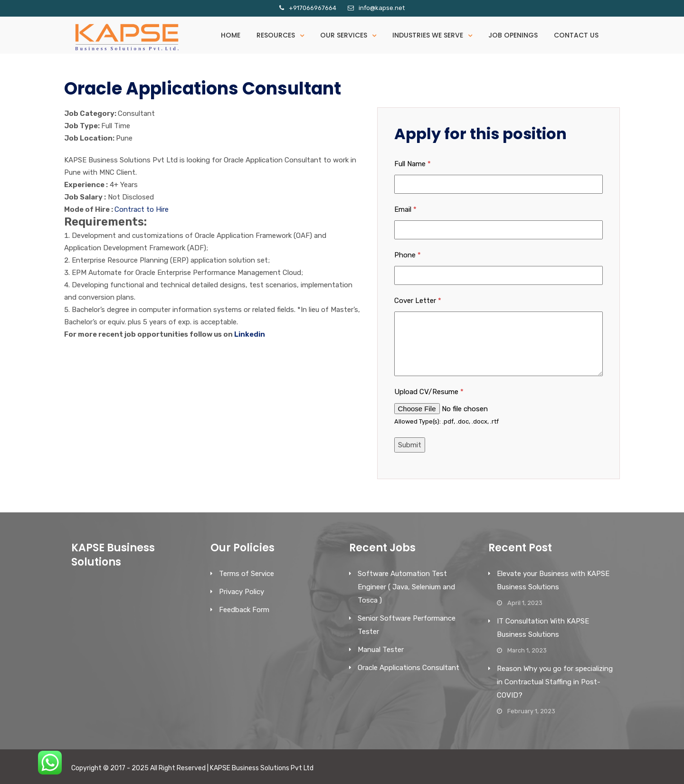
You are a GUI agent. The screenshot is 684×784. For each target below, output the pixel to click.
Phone (408, 255)
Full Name (413, 164)
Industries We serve (428, 35)
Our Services (344, 35)
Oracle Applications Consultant (408, 668)
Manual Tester (381, 650)
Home (231, 35)
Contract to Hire (142, 209)
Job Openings (513, 35)
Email (405, 209)
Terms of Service (247, 574)
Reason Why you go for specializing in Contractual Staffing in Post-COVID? (555, 682)
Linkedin (250, 334)
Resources (276, 35)
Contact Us (576, 35)
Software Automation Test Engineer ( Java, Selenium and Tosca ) (406, 587)
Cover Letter (418, 301)
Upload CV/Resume (429, 392)
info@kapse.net (382, 8)
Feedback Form (244, 610)
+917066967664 (313, 8)
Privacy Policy (242, 592)
